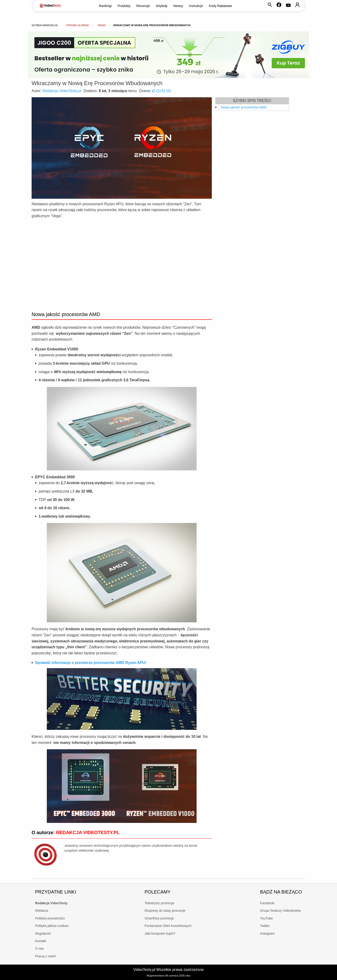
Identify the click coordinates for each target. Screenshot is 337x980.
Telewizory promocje (159, 903)
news (102, 25)
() (157, 91)
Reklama (42, 911)
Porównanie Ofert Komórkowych (168, 926)
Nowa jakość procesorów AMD (244, 107)
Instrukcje (196, 6)
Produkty (124, 6)
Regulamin (43, 933)
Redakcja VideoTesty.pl (62, 91)
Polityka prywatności (50, 918)
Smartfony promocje (159, 918)
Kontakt (41, 941)
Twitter (265, 926)
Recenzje (143, 6)
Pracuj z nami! (46, 956)
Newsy (178, 6)
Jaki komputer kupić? (160, 933)
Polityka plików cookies (52, 926)
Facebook (267, 903)
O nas (39, 948)
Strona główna (77, 25)
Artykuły (162, 6)
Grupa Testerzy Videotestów (280, 911)
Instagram (267, 933)
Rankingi (105, 6)
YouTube (266, 918)
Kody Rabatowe (221, 6)
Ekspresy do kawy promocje (165, 911)
